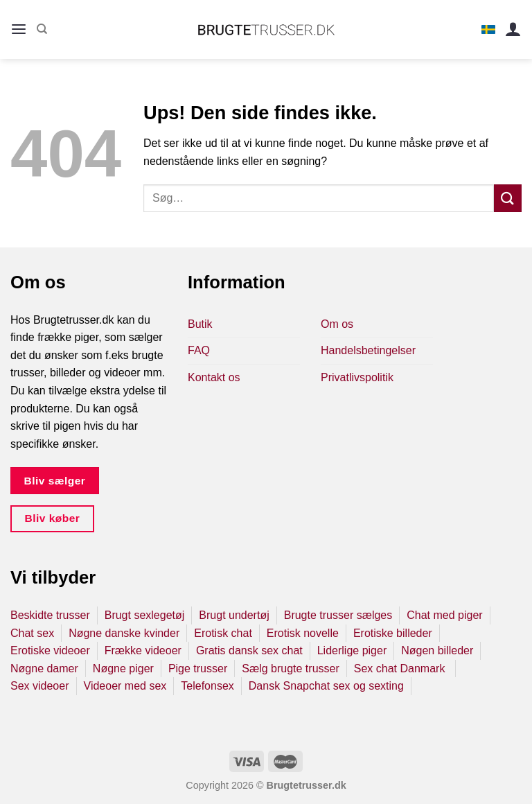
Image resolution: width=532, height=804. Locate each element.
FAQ (199, 350)
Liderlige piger (352, 650)
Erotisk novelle (303, 633)
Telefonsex (207, 686)
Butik (200, 324)
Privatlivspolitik (357, 377)
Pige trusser (198, 668)
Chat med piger (444, 615)
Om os (337, 324)
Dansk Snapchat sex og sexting (326, 686)
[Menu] (19, 29)
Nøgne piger (123, 668)
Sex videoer (40, 686)
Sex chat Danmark (401, 668)
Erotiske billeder (393, 633)
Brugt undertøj (234, 615)
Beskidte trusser (50, 615)
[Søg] (42, 29)
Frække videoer (143, 650)
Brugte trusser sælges (338, 615)
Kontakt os (214, 377)
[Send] (508, 198)
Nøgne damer (44, 668)
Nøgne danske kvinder (124, 633)
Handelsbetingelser (368, 350)
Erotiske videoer (50, 650)
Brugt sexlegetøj (145, 615)
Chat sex (32, 633)
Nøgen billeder (437, 650)
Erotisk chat (223, 633)
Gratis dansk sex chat (249, 650)
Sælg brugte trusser (291, 668)
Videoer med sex (125, 686)
